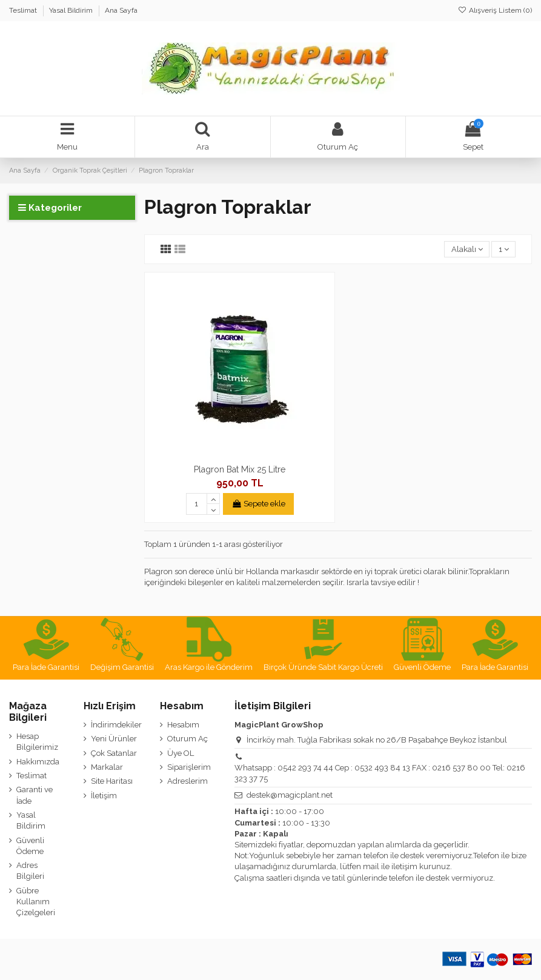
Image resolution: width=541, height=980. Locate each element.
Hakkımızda (38, 762)
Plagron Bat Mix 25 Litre (240, 469)
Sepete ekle (258, 504)
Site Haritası (112, 781)
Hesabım (183, 725)
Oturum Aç (188, 739)
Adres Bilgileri (30, 871)
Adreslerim (188, 781)
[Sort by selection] (467, 249)
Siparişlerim (189, 767)
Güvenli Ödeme (30, 846)
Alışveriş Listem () (495, 10)
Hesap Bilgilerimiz (37, 742)
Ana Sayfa (121, 10)
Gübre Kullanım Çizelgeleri (36, 902)
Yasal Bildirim (72, 10)
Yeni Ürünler (114, 739)
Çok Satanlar (114, 753)
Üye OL (181, 753)
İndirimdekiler (116, 725)
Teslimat (24, 10)
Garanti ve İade (35, 795)
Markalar (107, 767)
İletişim (104, 796)
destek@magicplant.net (290, 795)
